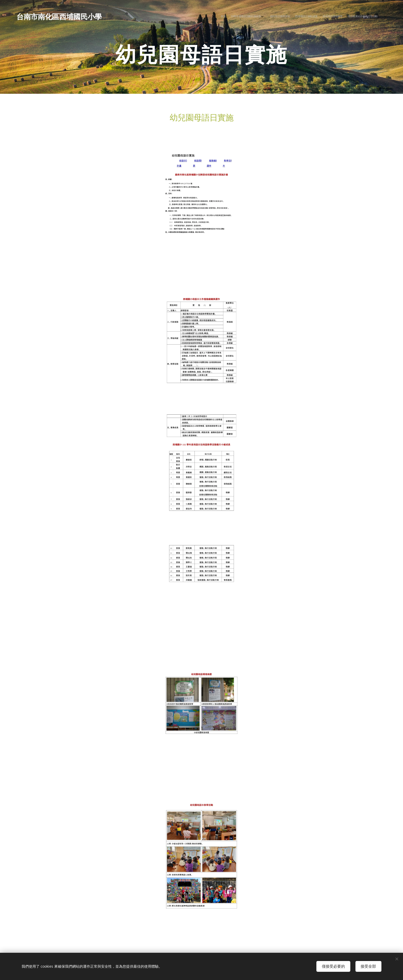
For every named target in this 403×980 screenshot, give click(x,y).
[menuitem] (342, 16)
